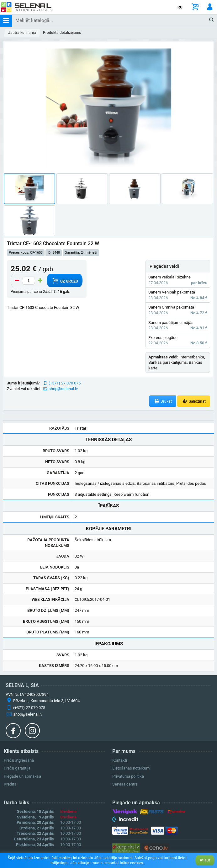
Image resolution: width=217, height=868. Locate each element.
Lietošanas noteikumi (131, 768)
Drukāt (163, 401)
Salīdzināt (194, 401)
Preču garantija (17, 768)
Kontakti (120, 760)
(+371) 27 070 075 (65, 383)
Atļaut (205, 860)
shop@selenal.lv (63, 389)
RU (180, 7)
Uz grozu (64, 281)
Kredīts (10, 784)
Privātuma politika (128, 776)
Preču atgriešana (19, 760)
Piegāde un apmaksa (22, 776)
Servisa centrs (125, 784)
